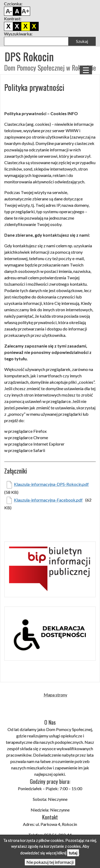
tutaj (73, 853)
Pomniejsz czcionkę (9, 11)
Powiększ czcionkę (26, 11)
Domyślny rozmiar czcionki (17, 11)
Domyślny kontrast (9, 26)
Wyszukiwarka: (18, 34)
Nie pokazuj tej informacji (50, 862)
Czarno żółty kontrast (26, 26)
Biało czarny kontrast (17, 26)
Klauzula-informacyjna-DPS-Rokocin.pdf (51, 484)
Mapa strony (55, 695)
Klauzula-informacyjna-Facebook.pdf (48, 500)
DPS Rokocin (29, 56)
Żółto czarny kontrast (34, 26)
